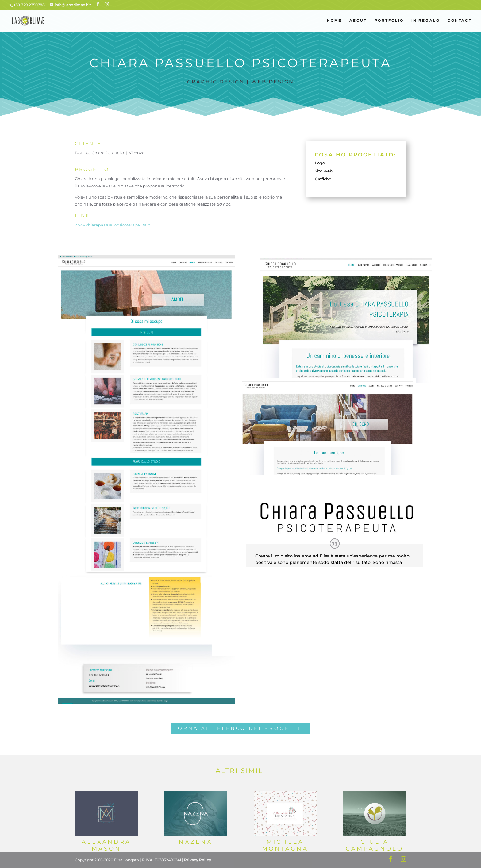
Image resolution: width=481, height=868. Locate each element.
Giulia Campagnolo (375, 845)
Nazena (196, 842)
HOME (334, 21)
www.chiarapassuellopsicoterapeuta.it (112, 225)
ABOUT (358, 21)
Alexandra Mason (106, 845)
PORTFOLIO (389, 21)
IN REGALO (426, 21)
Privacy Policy (198, 860)
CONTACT (460, 21)
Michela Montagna (285, 845)
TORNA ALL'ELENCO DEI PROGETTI (237, 728)
